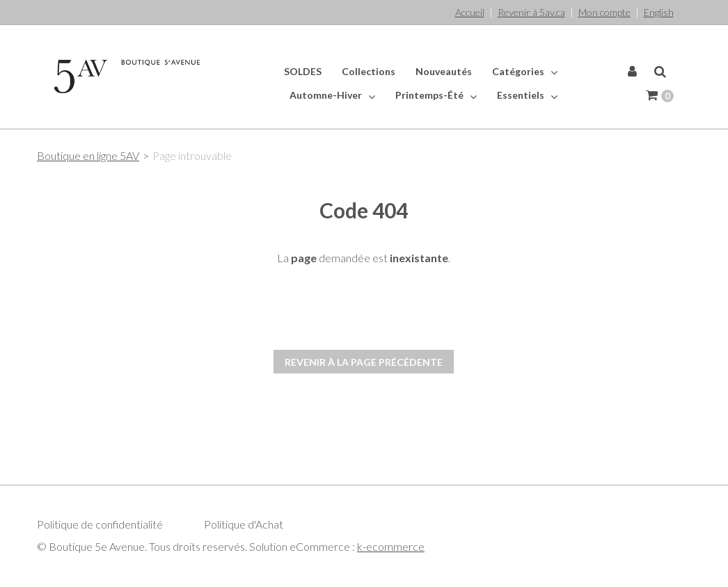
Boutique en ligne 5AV (88, 155)
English (659, 12)
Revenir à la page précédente (364, 362)
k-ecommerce (391, 546)
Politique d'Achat (244, 524)
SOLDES (303, 71)
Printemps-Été (436, 95)
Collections (369, 71)
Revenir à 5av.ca (531, 12)
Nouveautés (444, 71)
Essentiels (527, 95)
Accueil (470, 12)
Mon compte (604, 12)
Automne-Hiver (332, 95)
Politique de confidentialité (100, 524)
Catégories (525, 72)
